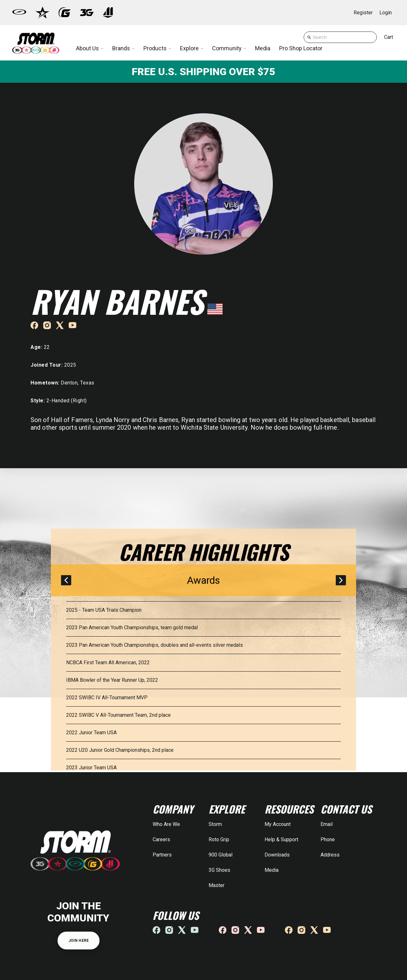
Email (327, 824)
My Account (278, 824)
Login (386, 13)
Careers (161, 839)
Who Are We (166, 824)
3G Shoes (219, 870)
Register (363, 13)
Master (217, 885)
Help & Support (281, 839)
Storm (215, 824)
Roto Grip (219, 839)
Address (330, 855)
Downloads (277, 855)
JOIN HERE (79, 941)
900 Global (221, 855)
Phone (328, 839)
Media (272, 870)
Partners (162, 855)
